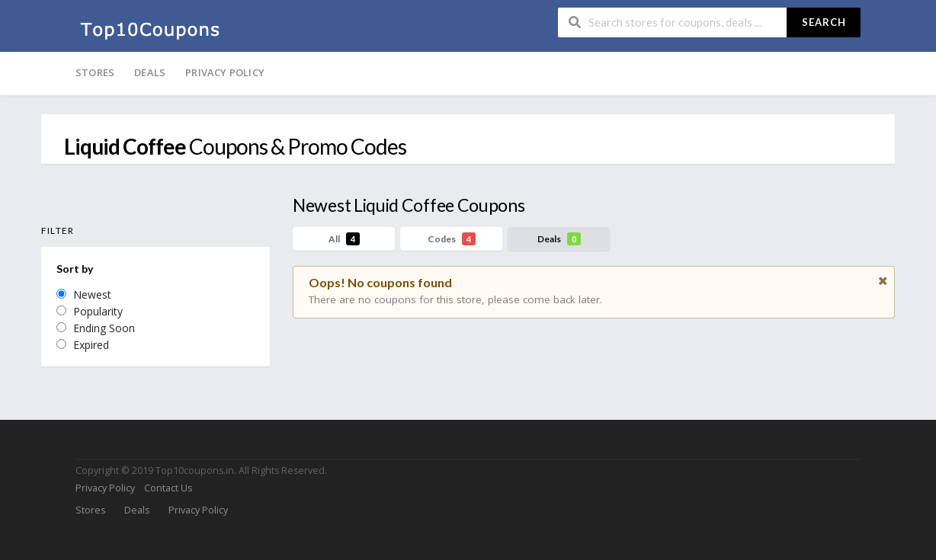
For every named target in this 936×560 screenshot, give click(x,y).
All (344, 239)
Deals (150, 72)
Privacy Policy (225, 72)
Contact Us (168, 488)
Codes (452, 239)
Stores (95, 72)
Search (824, 22)
